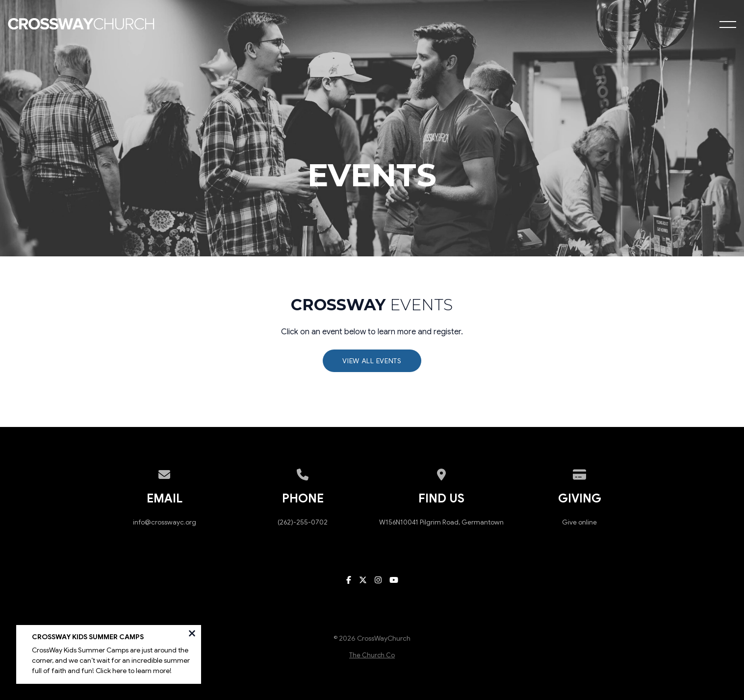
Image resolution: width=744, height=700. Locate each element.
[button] (728, 25)
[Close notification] (192, 637)
